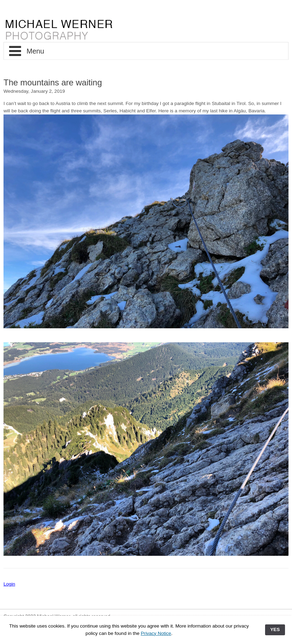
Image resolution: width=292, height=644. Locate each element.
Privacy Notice (156, 633)
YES (275, 629)
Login (9, 584)
